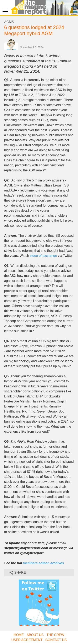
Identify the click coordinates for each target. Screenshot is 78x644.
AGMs (9, 22)
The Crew (55, 635)
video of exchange (43, 256)
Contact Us (56, 640)
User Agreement (27, 640)
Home (19, 635)
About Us (35, 635)
